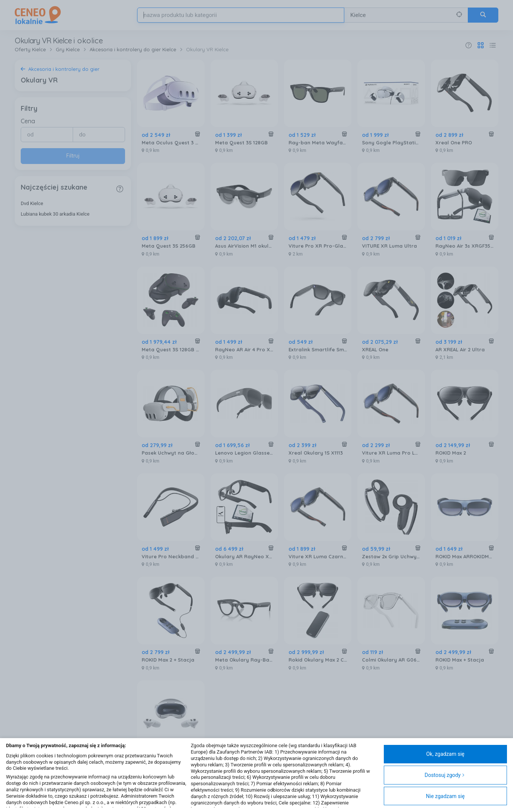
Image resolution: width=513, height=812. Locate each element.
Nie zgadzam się (445, 796)
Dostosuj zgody (445, 775)
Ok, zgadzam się (445, 754)
